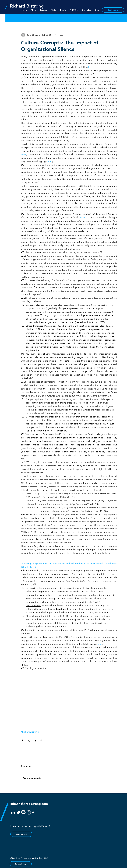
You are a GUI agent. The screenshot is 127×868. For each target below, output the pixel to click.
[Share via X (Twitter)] (29, 741)
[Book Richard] (113, 10)
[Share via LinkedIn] (35, 741)
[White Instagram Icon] (29, 812)
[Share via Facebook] (22, 741)
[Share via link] (41, 741)
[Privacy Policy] (21, 864)
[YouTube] (23, 812)
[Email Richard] (21, 834)
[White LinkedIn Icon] (13, 812)
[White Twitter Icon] (18, 813)
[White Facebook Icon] (33, 813)
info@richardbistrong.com (29, 804)
